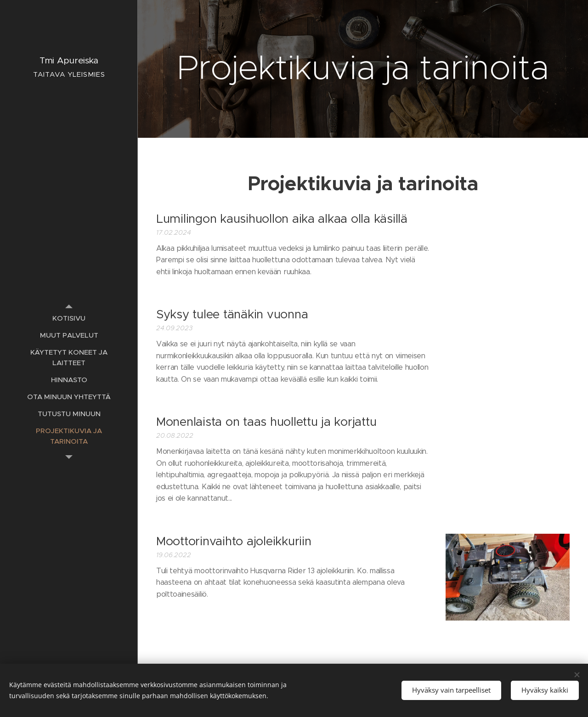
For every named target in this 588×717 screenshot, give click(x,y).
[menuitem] (69, 318)
